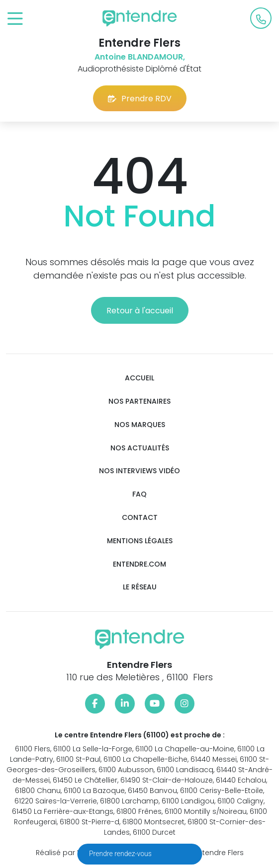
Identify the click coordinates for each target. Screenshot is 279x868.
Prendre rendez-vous (121, 854)
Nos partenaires (139, 401)
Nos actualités (140, 448)
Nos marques (140, 425)
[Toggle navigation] (15, 19)
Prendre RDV (140, 99)
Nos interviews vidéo (139, 471)
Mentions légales (140, 541)
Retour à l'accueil (140, 311)
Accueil (139, 378)
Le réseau (140, 587)
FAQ (139, 494)
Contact (140, 518)
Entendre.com (139, 564)
